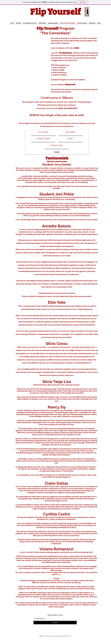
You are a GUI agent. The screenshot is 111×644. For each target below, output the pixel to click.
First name (43, 132)
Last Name (70, 132)
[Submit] (55, 623)
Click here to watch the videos (57, 161)
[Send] (57, 152)
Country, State (43, 138)
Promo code (57, 145)
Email (70, 138)
